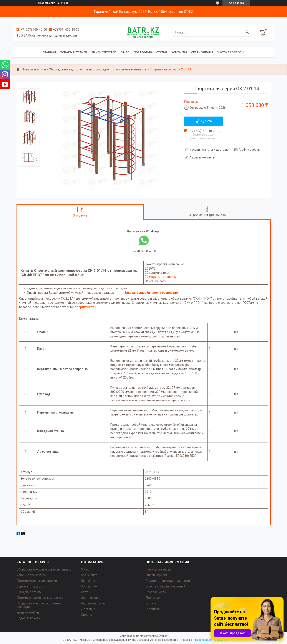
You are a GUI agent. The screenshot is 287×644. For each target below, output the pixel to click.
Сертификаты (202, 52)
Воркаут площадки (30, 586)
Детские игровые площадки (37, 581)
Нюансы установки (159, 569)
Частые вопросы (231, 52)
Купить (206, 121)
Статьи (162, 52)
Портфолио (143, 52)
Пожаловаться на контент (210, 640)
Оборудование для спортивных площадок (79, 69)
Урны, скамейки (28, 612)
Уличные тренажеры (32, 575)
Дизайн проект (156, 575)
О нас (125, 52)
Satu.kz (163, 636)
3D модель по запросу (161, 277)
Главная (49, 52)
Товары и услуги (74, 52)
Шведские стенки (29, 592)
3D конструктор (104, 52)
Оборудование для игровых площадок (44, 569)
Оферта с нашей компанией (165, 586)
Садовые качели (28, 618)
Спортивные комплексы (130, 69)
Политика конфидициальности (168, 581)
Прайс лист (89, 575)
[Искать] (247, 32)
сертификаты (86, 307)
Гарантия (152, 609)
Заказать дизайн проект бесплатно (151, 293)
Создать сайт (46, 3)
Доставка (88, 609)
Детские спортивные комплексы (40, 598)
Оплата (86, 615)
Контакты (179, 52)
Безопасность (156, 592)
